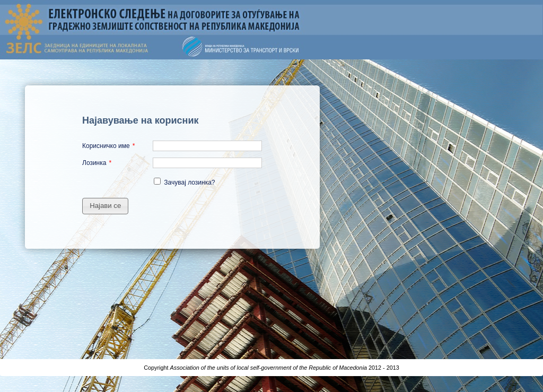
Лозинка (94, 163)
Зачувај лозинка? (189, 182)
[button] (105, 206)
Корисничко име (106, 146)
